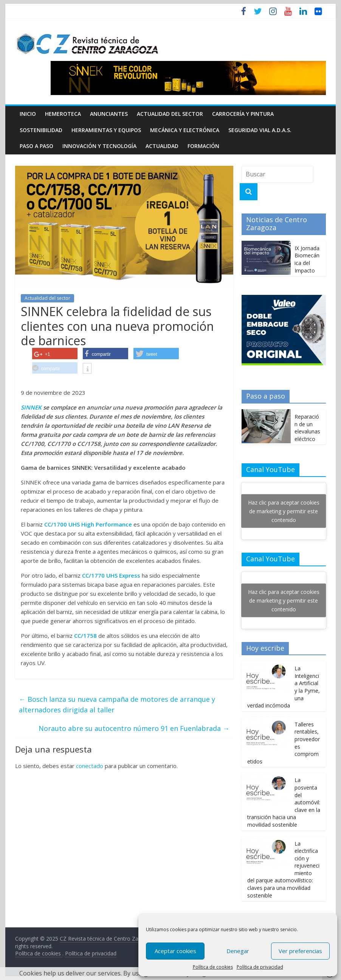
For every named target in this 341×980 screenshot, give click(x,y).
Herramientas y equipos (106, 130)
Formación (203, 146)
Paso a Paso (36, 146)
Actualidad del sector (170, 114)
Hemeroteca (63, 114)
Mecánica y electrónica (185, 130)
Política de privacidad (260, 967)
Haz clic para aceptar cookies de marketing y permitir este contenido (284, 511)
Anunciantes (109, 114)
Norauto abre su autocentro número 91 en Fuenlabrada (134, 728)
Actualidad (162, 146)
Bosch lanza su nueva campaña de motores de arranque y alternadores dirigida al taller (117, 705)
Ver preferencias (300, 951)
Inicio (28, 114)
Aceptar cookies (175, 951)
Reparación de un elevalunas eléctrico (307, 428)
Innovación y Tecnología (99, 146)
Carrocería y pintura (243, 114)
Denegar (238, 951)
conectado (90, 766)
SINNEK (31, 407)
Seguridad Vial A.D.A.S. (260, 130)
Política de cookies (213, 967)
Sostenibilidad (41, 130)
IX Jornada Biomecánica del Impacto (307, 259)
